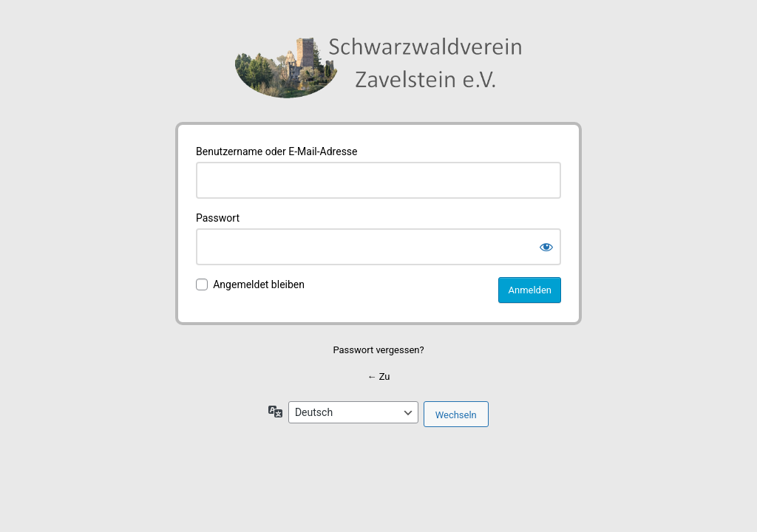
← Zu (378, 376)
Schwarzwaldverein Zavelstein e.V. (378, 71)
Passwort (218, 218)
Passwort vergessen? (378, 350)
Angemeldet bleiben (259, 284)
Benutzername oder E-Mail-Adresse (277, 151)
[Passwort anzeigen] (546, 247)
